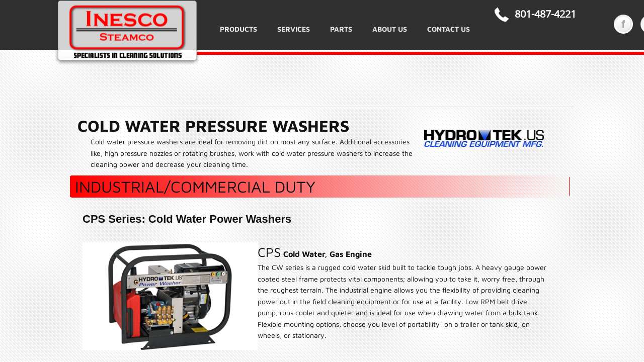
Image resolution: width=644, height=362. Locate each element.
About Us (390, 29)
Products (238, 29)
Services (294, 29)
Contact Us (449, 29)
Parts (341, 29)
